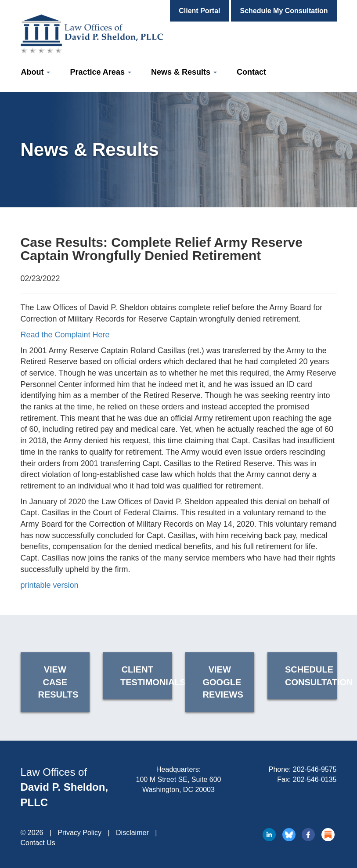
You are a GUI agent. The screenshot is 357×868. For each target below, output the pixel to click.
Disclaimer (132, 833)
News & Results (184, 72)
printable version (50, 585)
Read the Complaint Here (65, 335)
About (36, 72)
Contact (251, 72)
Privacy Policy (79, 833)
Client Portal (199, 11)
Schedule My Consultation (284, 11)
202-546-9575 (315, 769)
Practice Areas (100, 72)
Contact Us (38, 843)
